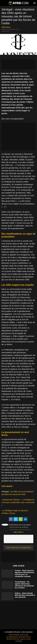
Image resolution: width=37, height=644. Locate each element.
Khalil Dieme (6, 27)
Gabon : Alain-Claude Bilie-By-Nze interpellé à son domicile (25, 595)
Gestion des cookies (25, 639)
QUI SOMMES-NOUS (12, 637)
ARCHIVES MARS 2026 (13, 639)
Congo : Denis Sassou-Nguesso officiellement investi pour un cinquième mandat (25, 573)
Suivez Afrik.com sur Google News (18, 548)
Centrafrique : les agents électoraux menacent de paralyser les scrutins (24, 585)
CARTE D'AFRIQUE (14, 635)
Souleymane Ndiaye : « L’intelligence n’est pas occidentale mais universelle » (18, 502)
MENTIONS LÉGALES (25, 637)
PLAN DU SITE (24, 635)
